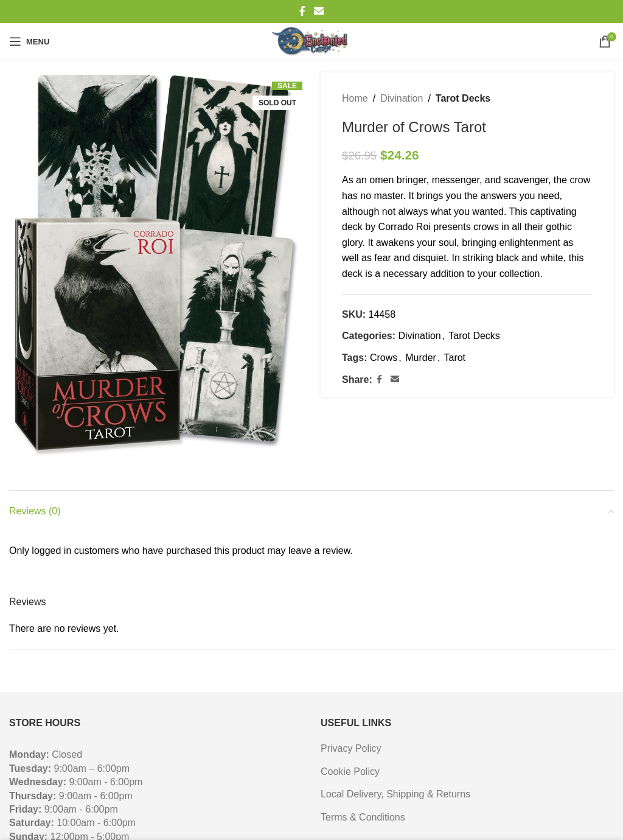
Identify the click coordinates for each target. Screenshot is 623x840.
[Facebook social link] (302, 11)
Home (355, 98)
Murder (421, 358)
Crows (384, 358)
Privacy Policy (351, 748)
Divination (402, 98)
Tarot (454, 358)
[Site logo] (311, 41)
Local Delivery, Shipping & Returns (395, 794)
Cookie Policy (350, 772)
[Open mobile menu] (29, 41)
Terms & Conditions (363, 817)
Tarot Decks (463, 98)
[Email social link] (318, 11)
